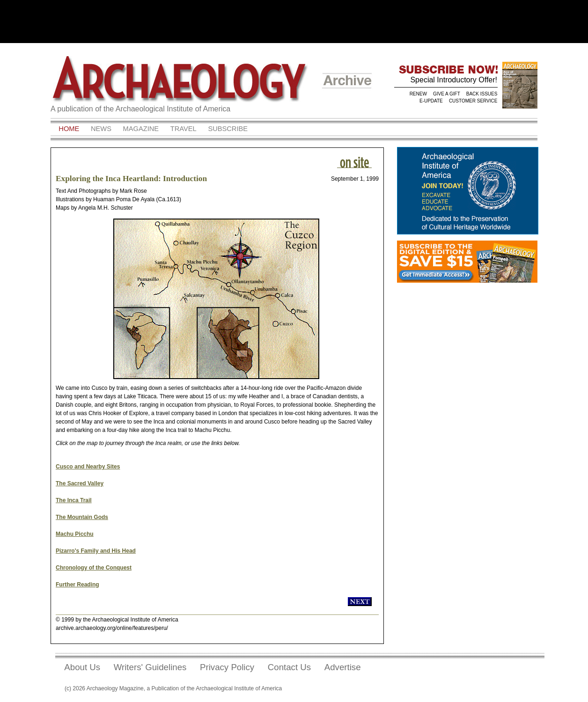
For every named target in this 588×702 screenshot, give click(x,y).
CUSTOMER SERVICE (473, 101)
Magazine (141, 129)
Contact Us (289, 667)
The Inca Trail (74, 500)
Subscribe (228, 129)
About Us (82, 667)
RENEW (418, 94)
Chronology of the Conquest (94, 568)
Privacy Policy (227, 667)
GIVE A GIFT (447, 94)
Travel (184, 129)
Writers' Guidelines (150, 667)
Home (69, 129)
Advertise (343, 667)
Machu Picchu (75, 534)
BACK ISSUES (482, 94)
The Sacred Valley (80, 483)
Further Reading (77, 585)
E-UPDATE (431, 101)
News (101, 129)
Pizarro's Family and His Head (96, 551)
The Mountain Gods (82, 517)
